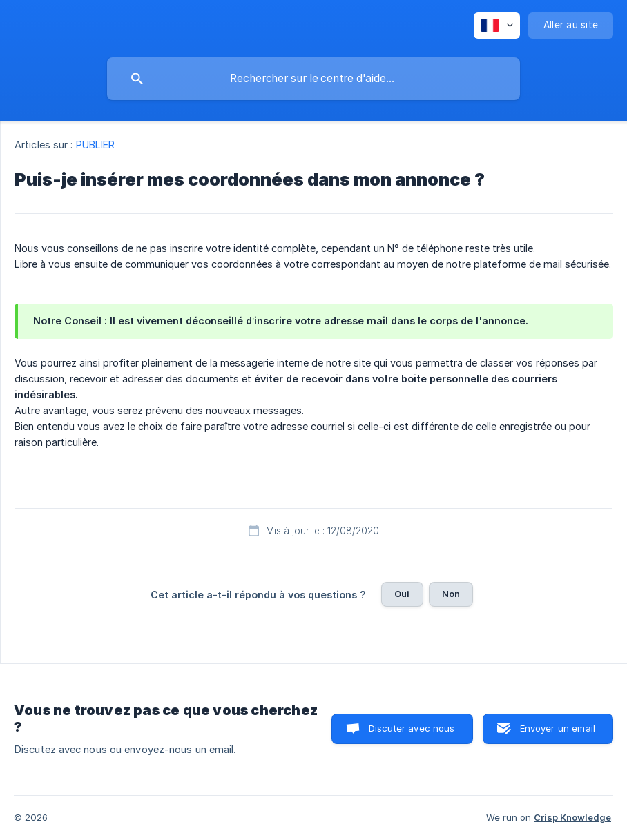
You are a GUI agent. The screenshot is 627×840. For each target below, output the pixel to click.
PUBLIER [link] (96, 145)
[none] (497, 26)
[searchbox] (313, 79)
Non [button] (451, 594)
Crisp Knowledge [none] (572, 817)
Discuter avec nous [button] (412, 728)
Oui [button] (402, 594)
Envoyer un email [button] (558, 728)
